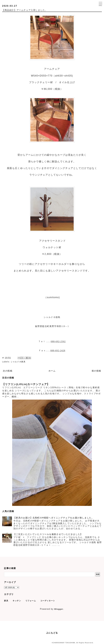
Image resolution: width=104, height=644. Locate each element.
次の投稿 (8, 371)
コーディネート (48, 601)
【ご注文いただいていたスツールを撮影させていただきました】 (48, 534)
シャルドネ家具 (18, 362)
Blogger (59, 609)
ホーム (52, 371)
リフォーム (31, 601)
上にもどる (52, 633)
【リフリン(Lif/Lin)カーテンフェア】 (26, 384)
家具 (6, 601)
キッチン (17, 601)
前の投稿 (96, 371)
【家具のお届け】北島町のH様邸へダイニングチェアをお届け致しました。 (54, 518)
